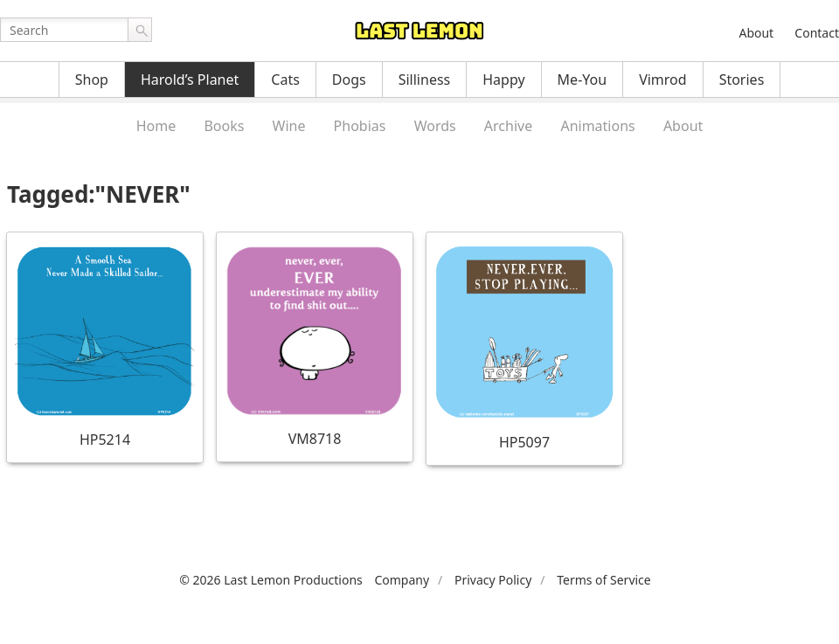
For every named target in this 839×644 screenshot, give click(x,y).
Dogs (349, 80)
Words (435, 126)
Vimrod (663, 80)
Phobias (360, 126)
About (756, 33)
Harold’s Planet (190, 80)
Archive (508, 126)
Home (156, 126)
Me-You (582, 80)
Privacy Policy (493, 580)
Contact (817, 33)
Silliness (425, 80)
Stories (742, 80)
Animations (597, 126)
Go (140, 30)
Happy (503, 80)
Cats (285, 80)
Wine (289, 126)
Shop (92, 80)
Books (224, 126)
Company (402, 580)
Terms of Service (604, 580)
